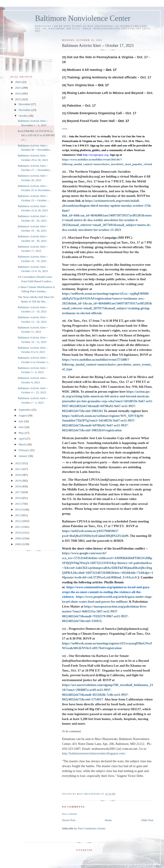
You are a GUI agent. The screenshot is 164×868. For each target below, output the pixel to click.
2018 (18, 486)
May (22, 433)
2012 (18, 521)
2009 (18, 538)
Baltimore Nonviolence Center (83, 18)
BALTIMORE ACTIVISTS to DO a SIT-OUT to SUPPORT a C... (36, 135)
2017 (18, 492)
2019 (18, 481)
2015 (18, 504)
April (22, 439)
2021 (18, 469)
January (23, 456)
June (22, 427)
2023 (18, 99)
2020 (18, 475)
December (25, 104)
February (24, 450)
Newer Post (69, 820)
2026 (18, 82)
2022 (18, 463)
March (23, 444)
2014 (18, 509)
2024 (18, 93)
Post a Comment (69, 814)
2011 (18, 527)
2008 (18, 544)
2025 (18, 88)
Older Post (147, 820)
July (21, 421)
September (25, 410)
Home (108, 820)
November (25, 110)
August (23, 415)
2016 (18, 498)
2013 (18, 515)
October (24, 116)
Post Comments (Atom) (92, 828)
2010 (18, 533)
